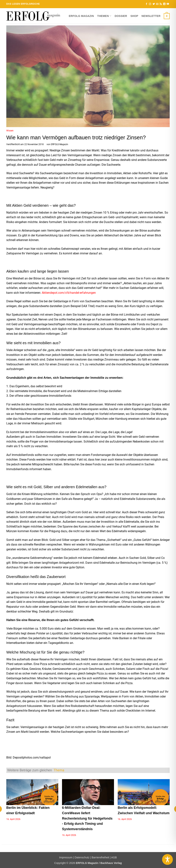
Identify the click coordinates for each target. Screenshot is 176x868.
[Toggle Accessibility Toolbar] (167, 859)
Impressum (66, 857)
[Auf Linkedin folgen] (164, 4)
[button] (167, 16)
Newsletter (151, 16)
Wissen (10, 131)
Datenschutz (82, 857)
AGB (114, 857)
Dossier (121, 16)
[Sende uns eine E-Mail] (157, 4)
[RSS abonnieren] (161, 4)
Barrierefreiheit (100, 857)
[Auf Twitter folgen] (154, 4)
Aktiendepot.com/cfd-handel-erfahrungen (69, 293)
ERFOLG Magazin (81, 16)
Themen (104, 16)
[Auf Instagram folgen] (150, 4)
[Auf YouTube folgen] (168, 4)
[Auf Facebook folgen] (146, 4)
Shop (134, 16)
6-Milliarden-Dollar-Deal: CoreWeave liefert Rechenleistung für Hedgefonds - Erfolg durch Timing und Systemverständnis (87, 818)
